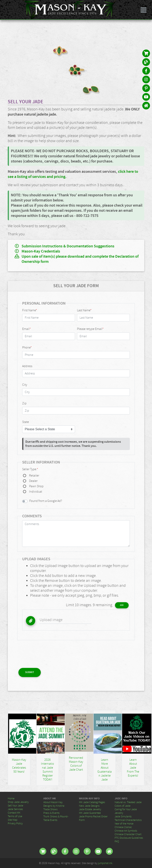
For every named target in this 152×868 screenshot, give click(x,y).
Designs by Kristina (54, 806)
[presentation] (47, 653)
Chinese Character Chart (128, 834)
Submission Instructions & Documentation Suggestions (68, 246)
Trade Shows (50, 809)
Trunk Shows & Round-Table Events (56, 818)
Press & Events (51, 813)
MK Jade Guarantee (90, 813)
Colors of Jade (123, 806)
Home (11, 798)
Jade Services (15, 809)
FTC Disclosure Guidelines (129, 838)
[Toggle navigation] (143, 10)
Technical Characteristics (128, 820)
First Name (30, 310)
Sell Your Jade (15, 805)
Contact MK (14, 813)
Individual (36, 492)
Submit (30, 672)
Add (122, 605)
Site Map (13, 820)
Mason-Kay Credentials (41, 251)
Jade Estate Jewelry (90, 809)
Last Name (84, 310)
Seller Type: (30, 469)
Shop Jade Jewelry (18, 802)
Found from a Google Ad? (46, 501)
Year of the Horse (124, 823)
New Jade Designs (89, 806)
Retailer (34, 476)
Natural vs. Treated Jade (128, 802)
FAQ (117, 841)
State (26, 422)
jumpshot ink (105, 863)
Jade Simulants (123, 816)
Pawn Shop (36, 486)
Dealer (33, 481)
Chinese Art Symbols (126, 831)
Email (26, 329)
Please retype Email (90, 329)
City (25, 385)
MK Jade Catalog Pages (92, 802)
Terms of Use (15, 816)
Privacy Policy (15, 823)
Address (27, 366)
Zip (24, 403)
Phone (27, 348)
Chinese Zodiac (123, 827)
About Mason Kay (53, 802)
